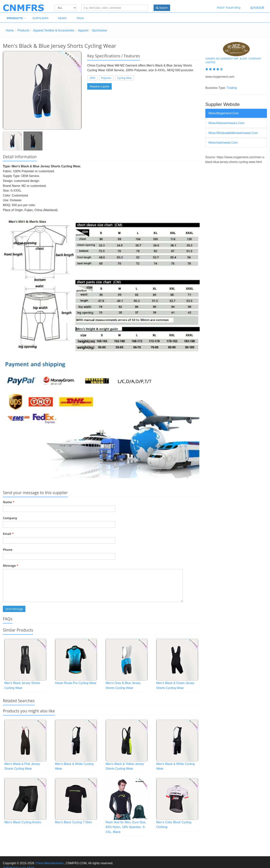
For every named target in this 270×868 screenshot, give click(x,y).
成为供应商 (257, 8)
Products (15, 18)
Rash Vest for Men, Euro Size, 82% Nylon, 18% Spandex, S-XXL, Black (126, 827)
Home (10, 30)
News (62, 18)
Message (11, 566)
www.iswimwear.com (223, 143)
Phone (8, 550)
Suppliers (40, 18)
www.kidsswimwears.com (226, 123)
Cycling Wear (124, 78)
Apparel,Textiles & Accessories (54, 30)
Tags (80, 18)
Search (162, 8)
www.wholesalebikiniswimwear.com (233, 133)
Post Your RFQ (229, 8)
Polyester (106, 78)
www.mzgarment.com (224, 113)
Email (8, 534)
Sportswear (99, 30)
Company (10, 518)
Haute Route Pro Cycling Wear (76, 683)
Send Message (14, 609)
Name (9, 502)
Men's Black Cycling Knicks (23, 822)
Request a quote (99, 86)
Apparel (83, 30)
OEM (93, 78)
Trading (232, 88)
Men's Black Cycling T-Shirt (73, 822)
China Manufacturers (50, 863)
